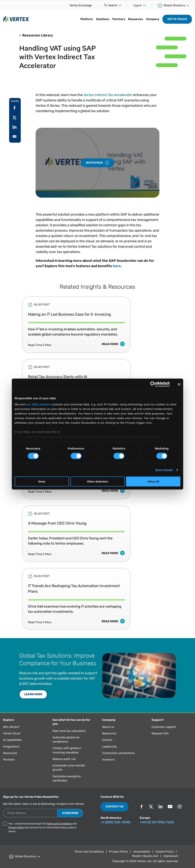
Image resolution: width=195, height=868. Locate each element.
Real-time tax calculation (69, 731)
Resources (10, 753)
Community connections (118, 753)
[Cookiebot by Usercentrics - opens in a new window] (153, 384)
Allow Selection (98, 481)
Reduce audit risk (64, 759)
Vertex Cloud (12, 733)
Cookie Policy (165, 852)
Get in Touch (177, 19)
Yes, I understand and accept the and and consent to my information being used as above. (43, 827)
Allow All (153, 481)
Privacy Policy (16, 827)
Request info (160, 733)
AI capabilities (12, 740)
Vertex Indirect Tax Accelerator (108, 95)
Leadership (109, 747)
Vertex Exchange (81, 5)
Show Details (164, 470)
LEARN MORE (33, 694)
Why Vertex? (11, 727)
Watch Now (97, 163)
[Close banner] (179, 384)
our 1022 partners (39, 404)
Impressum (171, 856)
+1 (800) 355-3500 (115, 822)
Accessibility (142, 852)
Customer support (164, 727)
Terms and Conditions (59, 824)
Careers (107, 740)
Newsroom (109, 733)
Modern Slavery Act (145, 856)
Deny (42, 481)
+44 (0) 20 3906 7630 (157, 822)
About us (108, 727)
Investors (108, 760)
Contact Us (114, 807)
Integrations (11, 747)
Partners (9, 760)
